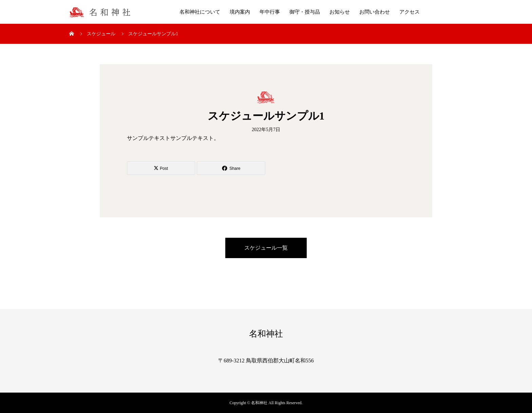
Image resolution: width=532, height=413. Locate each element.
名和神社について (200, 12)
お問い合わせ (375, 12)
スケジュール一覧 (266, 248)
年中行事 (270, 12)
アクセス (410, 12)
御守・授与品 (305, 12)
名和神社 (266, 334)
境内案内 (240, 12)
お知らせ (340, 12)
